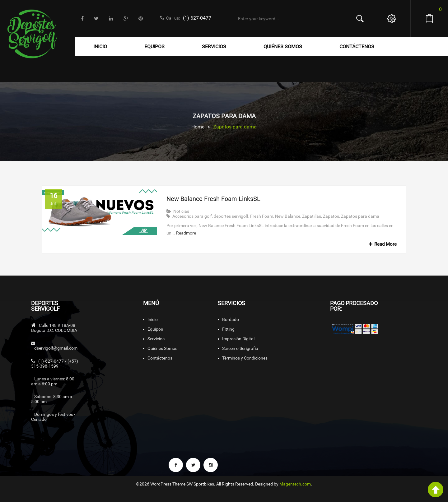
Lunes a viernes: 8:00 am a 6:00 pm (53, 381)
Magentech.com (295, 484)
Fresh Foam (262, 216)
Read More (382, 244)
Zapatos (331, 216)
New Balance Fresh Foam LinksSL (213, 199)
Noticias (181, 211)
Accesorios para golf (192, 216)
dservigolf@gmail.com (56, 348)
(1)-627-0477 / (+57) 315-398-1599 (55, 364)
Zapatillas (312, 216)
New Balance (288, 216)
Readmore (186, 233)
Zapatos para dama (360, 216)
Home (198, 127)
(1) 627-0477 (197, 18)
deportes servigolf (231, 216)
